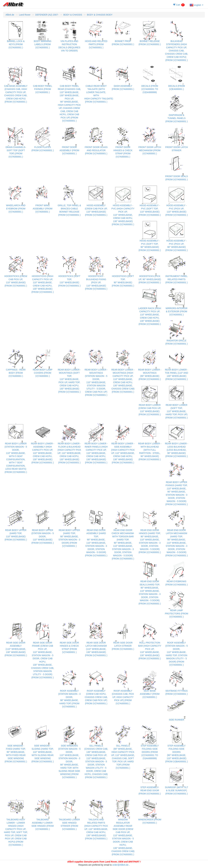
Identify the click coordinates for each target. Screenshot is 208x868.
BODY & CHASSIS (73, 15)
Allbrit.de (10, 15)
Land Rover (25, 15)
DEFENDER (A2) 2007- (47, 15)
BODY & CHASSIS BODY (100, 15)
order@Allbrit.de (120, 865)
